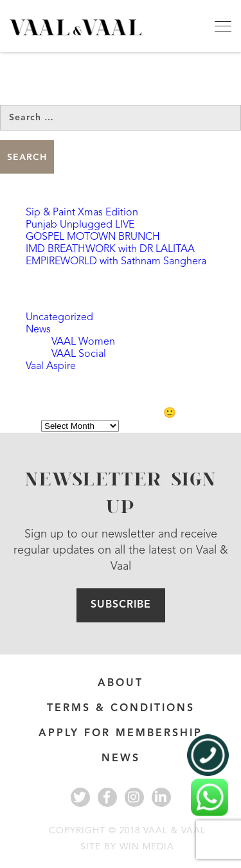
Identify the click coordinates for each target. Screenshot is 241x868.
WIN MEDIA (147, 847)
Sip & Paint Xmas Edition (82, 213)
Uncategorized (59, 318)
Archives (19, 426)
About (121, 683)
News (38, 330)
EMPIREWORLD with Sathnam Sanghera (116, 262)
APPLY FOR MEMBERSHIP (121, 734)
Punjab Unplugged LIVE (80, 225)
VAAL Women (83, 342)
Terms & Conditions (121, 709)
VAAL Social (79, 354)
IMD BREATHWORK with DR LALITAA (110, 249)
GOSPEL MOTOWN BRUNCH (93, 237)
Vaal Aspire (51, 366)
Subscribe (121, 605)
